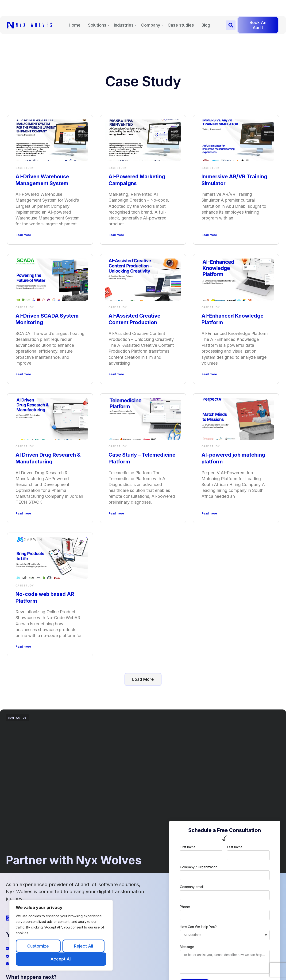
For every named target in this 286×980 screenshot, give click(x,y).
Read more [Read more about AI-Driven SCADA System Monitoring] (23, 374)
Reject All (83, 946)
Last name (235, 847)
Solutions (97, 27)
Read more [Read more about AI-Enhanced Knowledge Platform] (209, 374)
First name (188, 847)
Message (187, 947)
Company (151, 27)
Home (75, 27)
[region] (61, 935)
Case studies (181, 27)
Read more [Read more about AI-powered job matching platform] (209, 513)
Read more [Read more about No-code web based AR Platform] (23, 647)
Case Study (25, 168)
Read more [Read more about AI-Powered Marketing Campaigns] (116, 235)
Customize (38, 946)
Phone (185, 907)
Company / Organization (199, 867)
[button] (231, 27)
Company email (192, 887)
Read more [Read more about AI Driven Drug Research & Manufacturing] (23, 513)
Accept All (61, 959)
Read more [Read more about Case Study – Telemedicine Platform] (116, 513)
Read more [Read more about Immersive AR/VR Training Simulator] (209, 235)
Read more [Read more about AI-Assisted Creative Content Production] (116, 374)
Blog (206, 27)
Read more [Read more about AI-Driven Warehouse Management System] (23, 235)
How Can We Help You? (198, 927)
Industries (124, 27)
